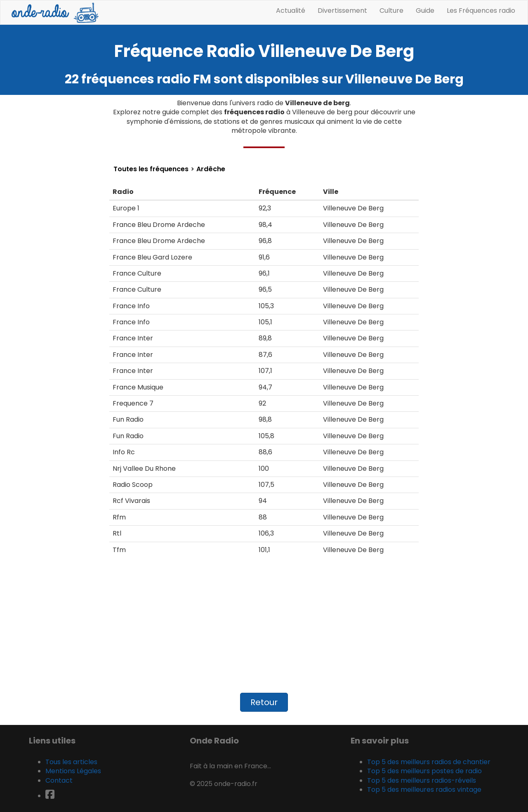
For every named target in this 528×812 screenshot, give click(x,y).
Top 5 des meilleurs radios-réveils (422, 780)
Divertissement (342, 11)
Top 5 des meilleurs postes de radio (424, 771)
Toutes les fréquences (151, 169)
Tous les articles (71, 762)
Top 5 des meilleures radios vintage (424, 790)
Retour (264, 702)
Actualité (291, 11)
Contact (59, 780)
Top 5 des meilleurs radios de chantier (429, 762)
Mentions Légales (73, 771)
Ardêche (211, 169)
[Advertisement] (264, 629)
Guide (425, 11)
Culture (391, 11)
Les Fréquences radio (481, 11)
